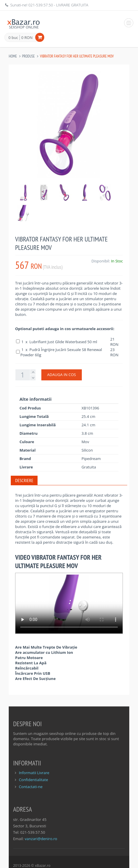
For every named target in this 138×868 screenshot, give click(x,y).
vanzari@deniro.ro (41, 839)
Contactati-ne (31, 787)
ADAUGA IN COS (62, 375)
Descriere (24, 480)
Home (13, 56)
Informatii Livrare (34, 773)
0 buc (13, 38)
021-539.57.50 (41, 5)
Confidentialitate (33, 780)
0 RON (27, 37)
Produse (29, 56)
